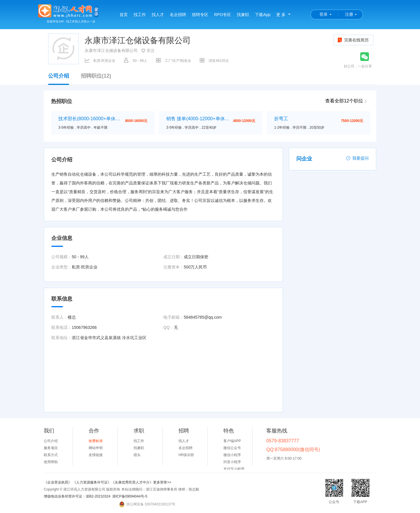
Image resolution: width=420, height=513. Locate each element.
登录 (323, 14)
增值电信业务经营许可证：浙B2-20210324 (77, 496)
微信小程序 (232, 455)
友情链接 (96, 455)
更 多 (281, 15)
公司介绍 (59, 79)
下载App (263, 15)
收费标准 (96, 441)
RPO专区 (223, 15)
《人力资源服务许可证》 (92, 482)
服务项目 (51, 448)
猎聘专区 (200, 15)
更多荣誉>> (162, 482)
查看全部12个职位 (344, 101)
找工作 (140, 15)
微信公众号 (232, 448)
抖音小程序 (232, 462)
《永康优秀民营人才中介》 (132, 482)
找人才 (158, 15)
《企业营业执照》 (58, 482)
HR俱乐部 (186, 455)
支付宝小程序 (234, 469)
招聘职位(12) (96, 76)
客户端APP (232, 441)
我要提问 (357, 158)
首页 (124, 15)
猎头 (137, 455)
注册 (349, 14)
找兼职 (243, 15)
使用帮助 (51, 462)
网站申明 (96, 448)
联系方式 (51, 455)
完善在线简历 (353, 40)
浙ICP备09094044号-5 (130, 496)
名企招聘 (178, 15)
